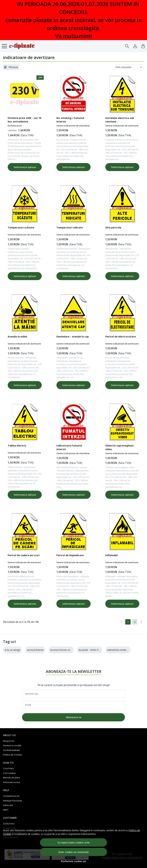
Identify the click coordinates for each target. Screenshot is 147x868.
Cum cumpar (9, 773)
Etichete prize (15, 126)
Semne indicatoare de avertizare (122, 126)
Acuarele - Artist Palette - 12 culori (98, 650)
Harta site (8, 805)
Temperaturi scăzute (21, 227)
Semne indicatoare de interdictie (73, 126)
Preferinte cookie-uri (73, 861)
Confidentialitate (11, 750)
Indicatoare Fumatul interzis (69, 447)
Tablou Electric (17, 445)
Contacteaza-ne (11, 796)
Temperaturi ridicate (70, 227)
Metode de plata (11, 778)
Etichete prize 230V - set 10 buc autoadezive (24, 120)
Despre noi (9, 741)
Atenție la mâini (17, 336)
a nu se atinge (12, 650)
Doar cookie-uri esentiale (74, 852)
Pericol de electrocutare (121, 336)
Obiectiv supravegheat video (120, 447)
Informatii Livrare (12, 782)
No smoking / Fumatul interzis (70, 120)
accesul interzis (35, 650)
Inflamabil (111, 555)
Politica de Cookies (13, 755)
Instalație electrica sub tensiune (120, 120)
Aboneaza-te (74, 717)
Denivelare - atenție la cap (73, 336)
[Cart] (143, 46)
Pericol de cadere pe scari (24, 555)
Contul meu (9, 824)
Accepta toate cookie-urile (74, 842)
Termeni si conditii (12, 745)
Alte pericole (113, 227)
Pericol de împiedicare (70, 555)
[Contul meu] (135, 46)
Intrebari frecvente (13, 801)
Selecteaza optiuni (25, 167)
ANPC (6, 810)
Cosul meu (8, 768)
